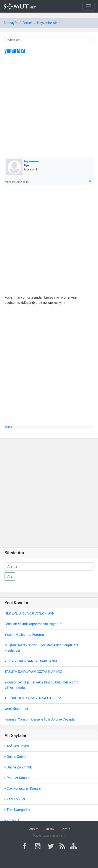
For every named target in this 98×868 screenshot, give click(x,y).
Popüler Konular (18, 778)
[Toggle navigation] (88, 6)
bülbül (8, 427)
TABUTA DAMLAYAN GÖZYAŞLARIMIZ (33, 672)
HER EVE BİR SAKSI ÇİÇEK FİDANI (30, 613)
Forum (27, 23)
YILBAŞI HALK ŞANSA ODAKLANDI (31, 661)
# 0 (90, 181)
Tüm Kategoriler (18, 810)
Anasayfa (10, 23)
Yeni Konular (15, 799)
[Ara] (49, 567)
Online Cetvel (15, 757)
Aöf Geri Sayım (17, 746)
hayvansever (32, 161)
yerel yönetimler (16, 709)
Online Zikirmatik (18, 767)
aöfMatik (12, 820)
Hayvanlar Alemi (49, 23)
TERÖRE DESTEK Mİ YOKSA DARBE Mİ (33, 698)
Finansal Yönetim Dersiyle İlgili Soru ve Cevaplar (40, 719)
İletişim (33, 829)
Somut (66, 829)
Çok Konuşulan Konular (23, 789)
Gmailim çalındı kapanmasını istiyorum (34, 624)
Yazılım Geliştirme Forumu (24, 635)
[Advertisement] (49, 108)
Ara (10, 576)
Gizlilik (49, 829)
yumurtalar (15, 51)
